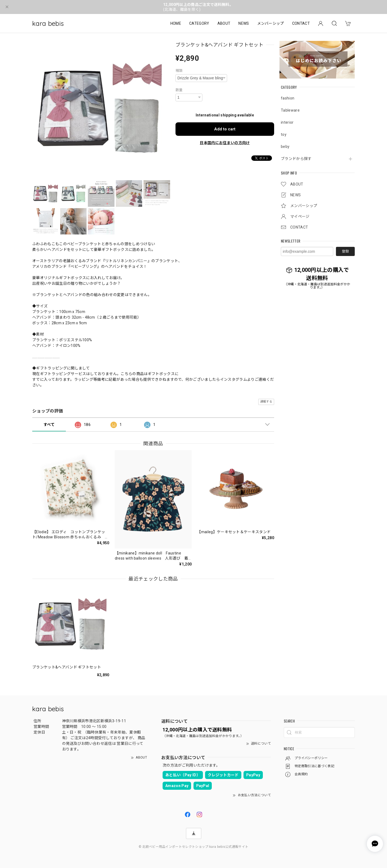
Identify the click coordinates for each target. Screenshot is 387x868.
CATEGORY (199, 23)
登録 (345, 251)
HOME (176, 23)
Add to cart (225, 129)
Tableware (290, 110)
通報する (266, 402)
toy (284, 134)
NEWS (244, 23)
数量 (179, 90)
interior (287, 122)
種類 (179, 71)
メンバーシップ (271, 23)
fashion (288, 98)
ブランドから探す (296, 159)
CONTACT (301, 23)
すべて (49, 425)
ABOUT (224, 23)
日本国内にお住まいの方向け (225, 143)
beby (285, 147)
